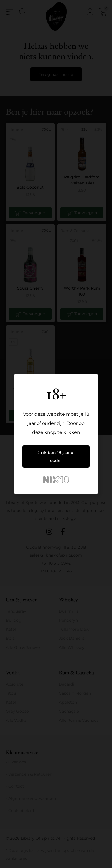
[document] (56, 434)
